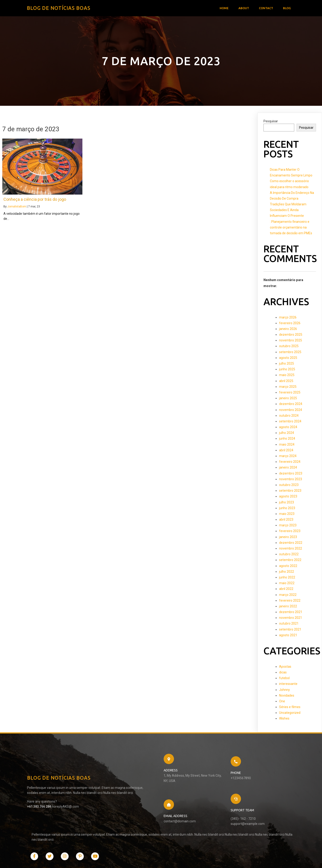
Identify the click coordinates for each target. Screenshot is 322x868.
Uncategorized (290, 714)
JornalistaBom (17, 208)
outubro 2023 (289, 486)
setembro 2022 (290, 561)
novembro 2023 (291, 480)
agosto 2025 (288, 359)
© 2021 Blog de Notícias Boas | (52, 860)
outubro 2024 (289, 417)
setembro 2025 (290, 353)
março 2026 (288, 318)
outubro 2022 (289, 555)
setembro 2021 (290, 631)
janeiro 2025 (288, 399)
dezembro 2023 (291, 474)
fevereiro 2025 (290, 394)
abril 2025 (286, 382)
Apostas (285, 668)
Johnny (284, 691)
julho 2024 (287, 434)
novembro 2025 (291, 341)
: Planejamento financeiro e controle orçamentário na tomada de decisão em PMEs (291, 229)
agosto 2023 (288, 497)
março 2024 (288, 457)
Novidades (287, 697)
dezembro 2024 (291, 405)
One (282, 702)
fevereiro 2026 (290, 324)
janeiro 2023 (288, 538)
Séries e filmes (290, 708)
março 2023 (288, 526)
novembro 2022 (291, 550)
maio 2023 (287, 515)
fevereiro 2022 (290, 602)
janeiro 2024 (288, 469)
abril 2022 (286, 590)
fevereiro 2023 (290, 532)
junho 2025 (287, 370)
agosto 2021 (288, 636)
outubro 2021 (289, 625)
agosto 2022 (288, 567)
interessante (288, 685)
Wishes (284, 720)
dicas (283, 673)
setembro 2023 (290, 492)
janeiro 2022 (288, 607)
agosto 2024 (288, 428)
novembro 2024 (291, 411)
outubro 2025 (289, 347)
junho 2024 (287, 440)
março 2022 (288, 596)
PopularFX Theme (89, 860)
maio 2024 (287, 446)
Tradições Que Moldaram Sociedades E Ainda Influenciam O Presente (288, 211)
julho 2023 (287, 503)
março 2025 (288, 388)
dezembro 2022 (291, 544)
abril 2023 (286, 521)
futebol (284, 679)
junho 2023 (287, 509)
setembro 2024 (290, 422)
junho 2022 (287, 578)
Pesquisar (271, 122)
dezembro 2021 (291, 613)
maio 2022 (287, 584)
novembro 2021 (291, 619)
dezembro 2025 (291, 336)
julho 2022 (287, 573)
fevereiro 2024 (290, 463)
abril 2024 (286, 451)
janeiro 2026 (288, 330)
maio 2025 (287, 376)
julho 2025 (287, 365)
